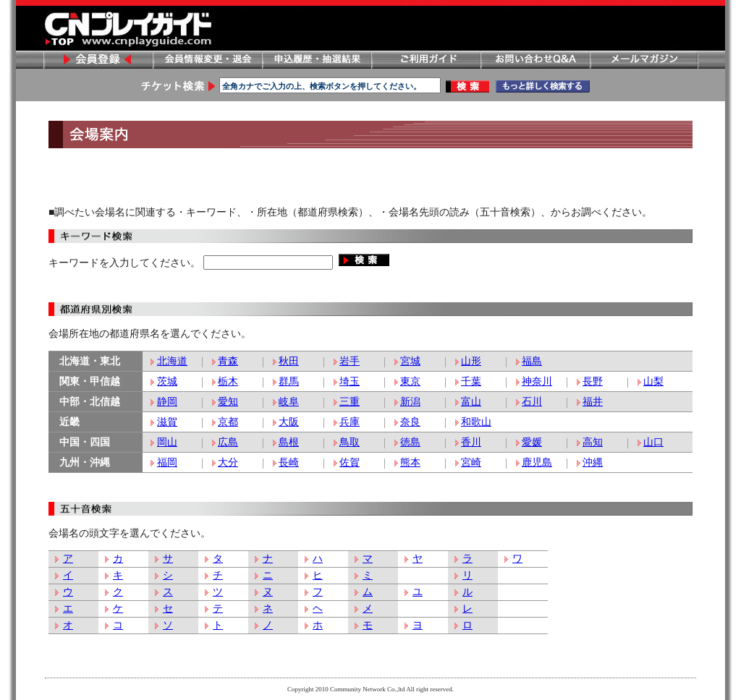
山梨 (653, 381)
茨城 (167, 381)
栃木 (228, 381)
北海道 (172, 361)
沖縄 (593, 462)
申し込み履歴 (316, 60)
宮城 (410, 361)
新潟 (410, 402)
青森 (228, 361)
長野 (593, 381)
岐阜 (289, 402)
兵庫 (350, 422)
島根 (289, 442)
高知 (593, 442)
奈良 (410, 422)
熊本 (410, 462)
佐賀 (350, 462)
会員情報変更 (207, 60)
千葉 (471, 381)
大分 (228, 462)
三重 (350, 402)
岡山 (167, 442)
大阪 (289, 422)
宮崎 (471, 462)
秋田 (289, 361)
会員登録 (98, 60)
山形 (471, 361)
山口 (653, 442)
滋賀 (167, 422)
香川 (471, 442)
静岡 (167, 402)
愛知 (228, 402)
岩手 (350, 361)
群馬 (289, 381)
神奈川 (537, 381)
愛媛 (532, 442)
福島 (532, 361)
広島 (228, 442)
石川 (532, 402)
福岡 (167, 462)
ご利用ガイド (425, 60)
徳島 (410, 442)
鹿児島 (537, 462)
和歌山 (476, 422)
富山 (471, 402)
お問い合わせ (535, 60)
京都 (228, 422)
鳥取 (350, 442)
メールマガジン (644, 60)
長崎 (289, 462)
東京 (410, 381)
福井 (593, 402)
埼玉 (350, 381)
